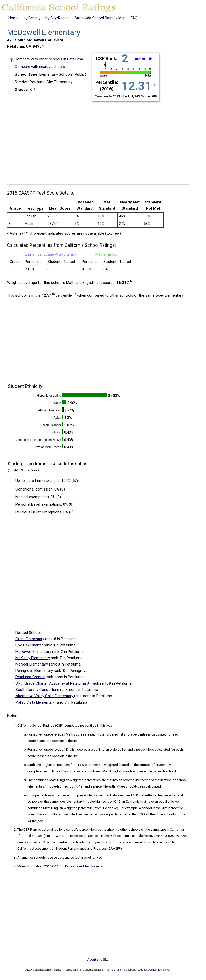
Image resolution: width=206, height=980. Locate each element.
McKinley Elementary (33, 658)
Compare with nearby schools (40, 67)
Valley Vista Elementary (35, 702)
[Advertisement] (100, 140)
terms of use (114, 970)
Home (13, 18)
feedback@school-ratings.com (154, 970)
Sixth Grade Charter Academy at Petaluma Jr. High (57, 683)
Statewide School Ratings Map (100, 18)
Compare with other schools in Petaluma (49, 59)
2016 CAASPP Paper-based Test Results (73, 866)
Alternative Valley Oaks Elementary (45, 696)
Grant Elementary (30, 639)
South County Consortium (37, 690)
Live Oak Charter (29, 645)
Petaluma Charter (30, 677)
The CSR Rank (27, 829)
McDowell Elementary (33, 652)
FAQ (134, 18)
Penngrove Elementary (34, 671)
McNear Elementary (32, 664)
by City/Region (58, 18)
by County (32, 18)
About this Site (98, 960)
